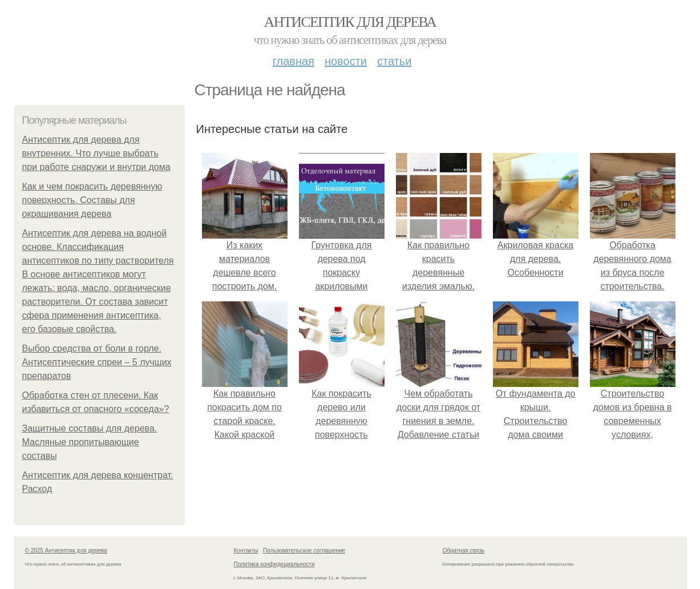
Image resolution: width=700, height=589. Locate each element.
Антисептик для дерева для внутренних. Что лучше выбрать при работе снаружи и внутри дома (96, 153)
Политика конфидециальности (274, 564)
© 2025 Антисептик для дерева (66, 550)
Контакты (246, 550)
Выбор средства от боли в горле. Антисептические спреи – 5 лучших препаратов (97, 362)
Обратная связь (464, 550)
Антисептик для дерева (350, 22)
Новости (346, 61)
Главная (294, 61)
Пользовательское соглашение (304, 550)
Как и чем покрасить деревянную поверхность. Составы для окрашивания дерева (92, 200)
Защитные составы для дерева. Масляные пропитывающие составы (90, 442)
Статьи (394, 61)
